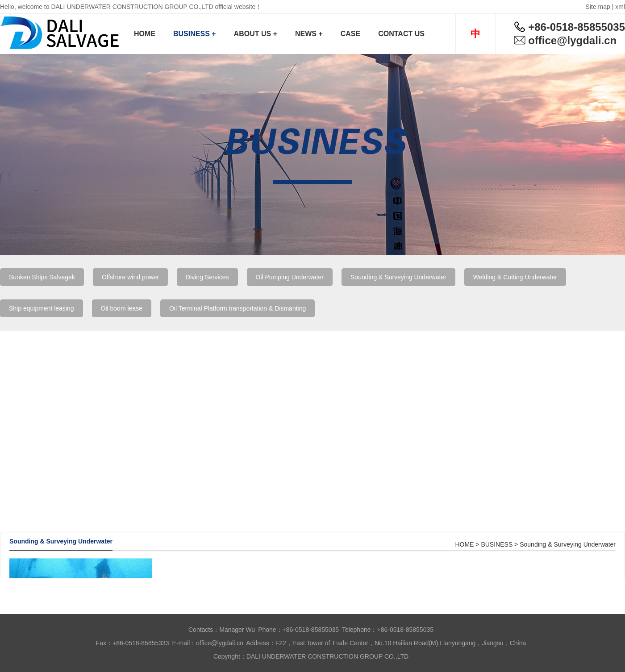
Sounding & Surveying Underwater (398, 277)
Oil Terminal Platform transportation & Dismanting (237, 308)
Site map (598, 7)
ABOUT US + (256, 34)
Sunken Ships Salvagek (42, 277)
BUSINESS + (195, 34)
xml (620, 7)
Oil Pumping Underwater (290, 277)
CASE (350, 34)
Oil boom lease (122, 308)
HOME (145, 34)
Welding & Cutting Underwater (515, 277)
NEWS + (309, 34)
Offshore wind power (130, 277)
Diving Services (207, 277)
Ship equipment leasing (42, 308)
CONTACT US (401, 34)
